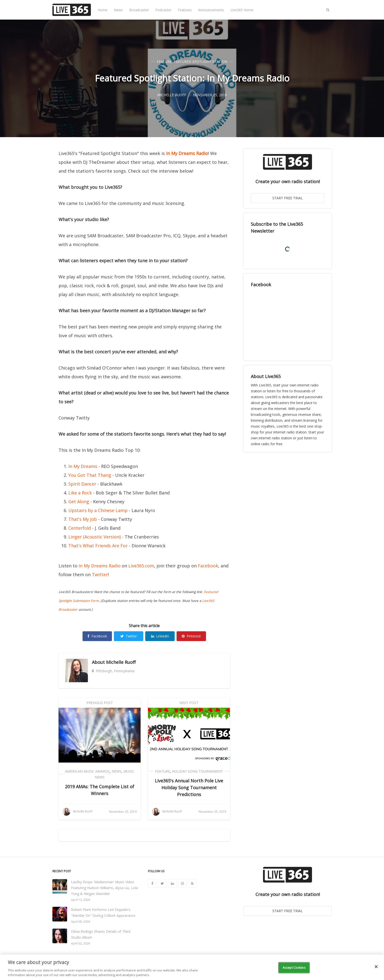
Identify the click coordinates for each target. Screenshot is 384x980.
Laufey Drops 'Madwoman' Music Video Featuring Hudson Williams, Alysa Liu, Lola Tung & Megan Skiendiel (104, 888)
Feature (164, 62)
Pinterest (191, 636)
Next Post (189, 703)
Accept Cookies (294, 968)
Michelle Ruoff (121, 662)
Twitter (100, 574)
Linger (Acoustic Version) (95, 537)
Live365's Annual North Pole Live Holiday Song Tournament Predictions (189, 788)
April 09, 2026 (81, 922)
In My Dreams (83, 466)
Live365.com (141, 566)
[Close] (376, 967)
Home (103, 10)
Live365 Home (242, 10)
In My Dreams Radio (187, 153)
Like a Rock (80, 493)
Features (185, 10)
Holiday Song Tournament (198, 771)
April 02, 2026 (81, 943)
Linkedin (160, 636)
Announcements (211, 10)
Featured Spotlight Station (200, 62)
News (118, 10)
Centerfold (80, 528)
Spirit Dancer (82, 484)
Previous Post (100, 703)
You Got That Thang (90, 475)
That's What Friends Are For (98, 546)
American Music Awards (87, 771)
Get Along (79, 502)
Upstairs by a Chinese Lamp (98, 510)
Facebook (208, 566)
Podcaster (163, 10)
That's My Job (83, 519)
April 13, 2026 (81, 900)
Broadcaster (139, 10)
